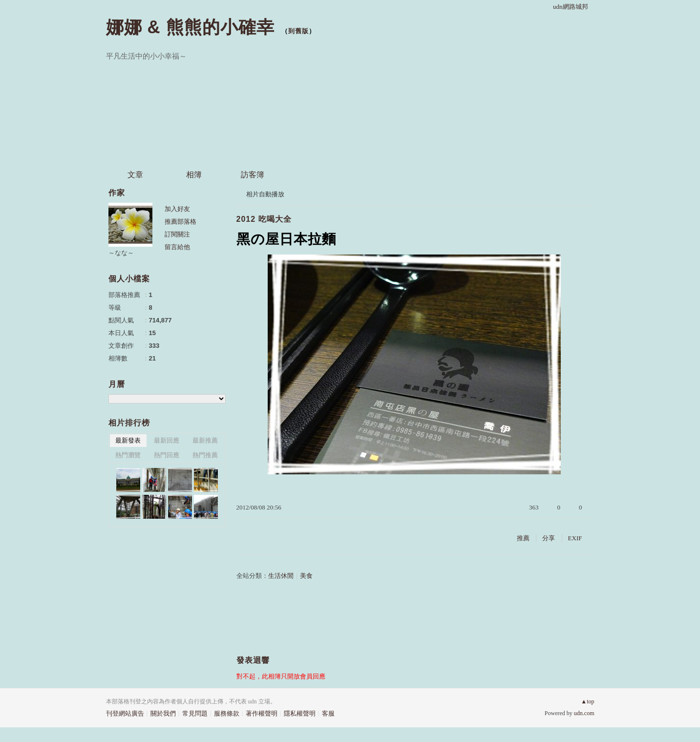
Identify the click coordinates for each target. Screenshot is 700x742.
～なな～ (121, 253)
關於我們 (163, 713)
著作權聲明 (262, 713)
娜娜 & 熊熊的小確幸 (190, 27)
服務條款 (227, 713)
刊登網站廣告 (125, 713)
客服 (328, 713)
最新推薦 (205, 440)
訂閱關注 (177, 234)
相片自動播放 (265, 194)
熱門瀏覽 (128, 455)
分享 (549, 538)
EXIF (575, 538)
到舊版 (298, 31)
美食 (306, 576)
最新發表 (128, 440)
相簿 (194, 175)
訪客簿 (253, 175)
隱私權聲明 (300, 713)
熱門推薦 (205, 455)
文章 (135, 175)
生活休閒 (281, 576)
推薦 (523, 538)
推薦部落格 (180, 222)
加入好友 (177, 209)
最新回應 (167, 440)
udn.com (584, 713)
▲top (587, 701)
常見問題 (195, 713)
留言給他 (177, 247)
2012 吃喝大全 (264, 219)
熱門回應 (167, 455)
